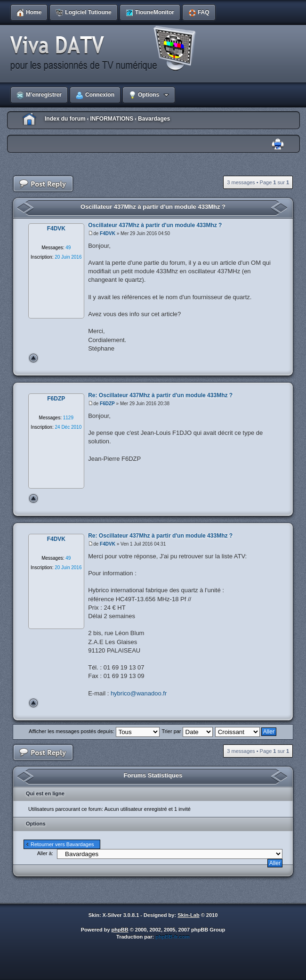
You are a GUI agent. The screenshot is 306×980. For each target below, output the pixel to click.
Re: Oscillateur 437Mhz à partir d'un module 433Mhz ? (160, 395)
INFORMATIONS (112, 119)
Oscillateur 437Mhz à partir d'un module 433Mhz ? (153, 207)
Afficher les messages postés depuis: (94, 731)
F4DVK (108, 233)
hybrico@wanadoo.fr (139, 693)
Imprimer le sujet (278, 144)
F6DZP (107, 404)
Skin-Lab (188, 915)
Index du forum (65, 119)
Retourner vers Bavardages (62, 844)
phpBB (120, 930)
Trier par (187, 731)
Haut (33, 358)
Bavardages (154, 119)
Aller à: (45, 853)
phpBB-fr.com (173, 937)
